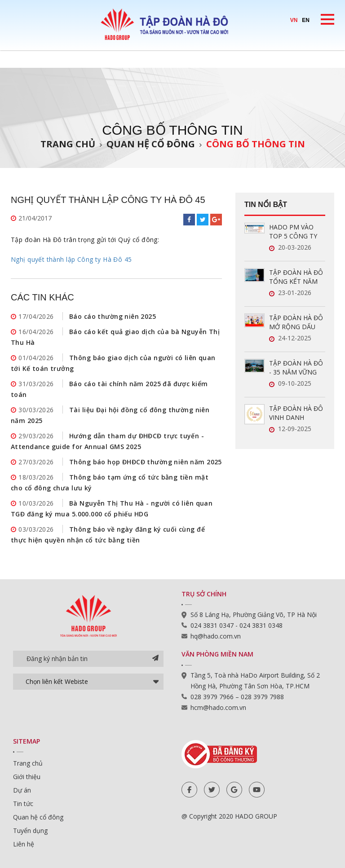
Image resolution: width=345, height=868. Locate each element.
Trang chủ (68, 144)
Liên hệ (24, 844)
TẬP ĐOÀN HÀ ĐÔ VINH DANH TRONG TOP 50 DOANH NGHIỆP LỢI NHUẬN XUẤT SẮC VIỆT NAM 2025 (296, 413)
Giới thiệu (27, 777)
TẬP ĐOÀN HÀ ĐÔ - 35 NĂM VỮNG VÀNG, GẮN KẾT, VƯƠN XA (296, 368)
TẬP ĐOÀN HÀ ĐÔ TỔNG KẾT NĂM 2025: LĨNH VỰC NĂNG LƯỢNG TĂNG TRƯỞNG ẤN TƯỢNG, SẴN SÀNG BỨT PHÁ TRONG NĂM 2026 (297, 277)
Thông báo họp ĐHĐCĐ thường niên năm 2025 (146, 462)
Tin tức (23, 804)
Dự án (22, 790)
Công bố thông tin (256, 144)
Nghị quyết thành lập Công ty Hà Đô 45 (71, 259)
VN (294, 20)
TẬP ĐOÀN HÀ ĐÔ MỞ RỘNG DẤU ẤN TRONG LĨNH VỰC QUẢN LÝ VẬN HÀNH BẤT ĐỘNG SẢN (297, 322)
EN (306, 20)
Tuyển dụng (30, 831)
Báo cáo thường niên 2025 (113, 316)
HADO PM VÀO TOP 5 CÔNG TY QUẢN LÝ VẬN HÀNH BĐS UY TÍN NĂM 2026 (296, 232)
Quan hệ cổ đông (151, 144)
